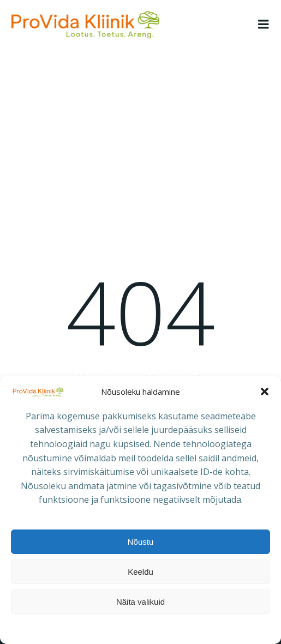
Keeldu (140, 572)
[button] (265, 392)
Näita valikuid (140, 602)
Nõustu (141, 542)
